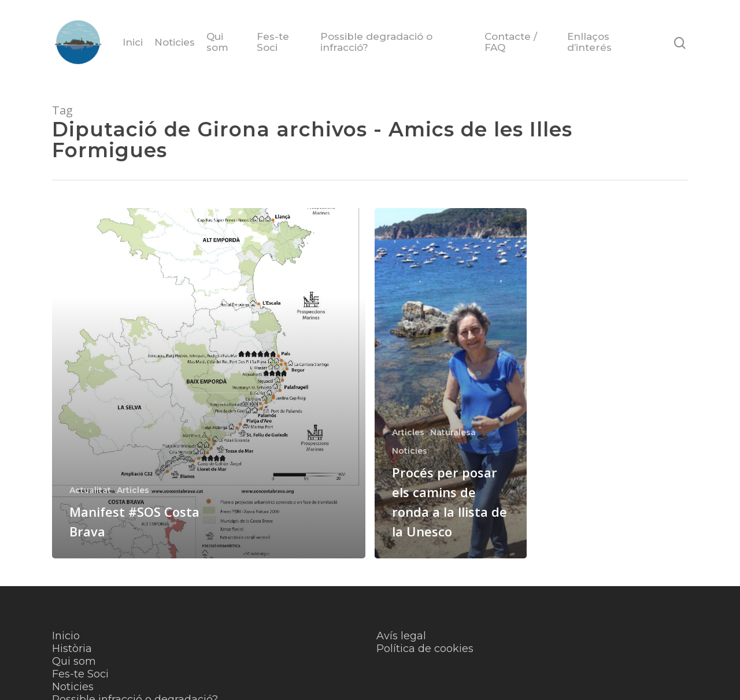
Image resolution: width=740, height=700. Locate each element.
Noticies (175, 42)
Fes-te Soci (273, 42)
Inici (133, 42)
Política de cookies (425, 649)
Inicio (66, 636)
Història (72, 649)
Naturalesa (453, 432)
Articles (133, 490)
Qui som (217, 42)
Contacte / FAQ (511, 42)
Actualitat (90, 490)
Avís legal (401, 636)
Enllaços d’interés (589, 42)
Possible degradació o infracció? (376, 42)
